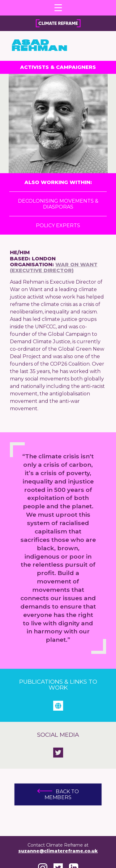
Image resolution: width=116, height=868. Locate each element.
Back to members (58, 795)
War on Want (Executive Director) (54, 268)
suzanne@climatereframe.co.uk (58, 851)
